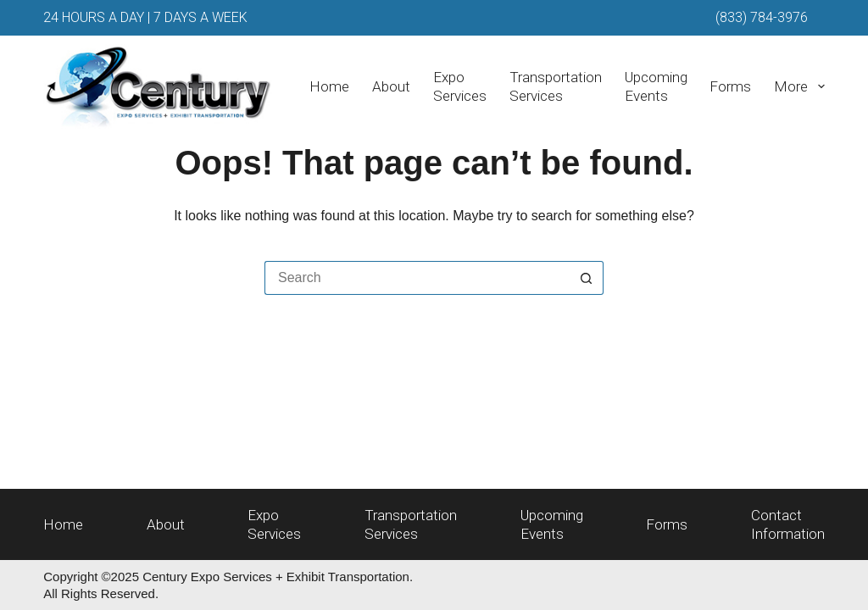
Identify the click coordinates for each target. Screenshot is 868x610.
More (799, 86)
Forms (730, 86)
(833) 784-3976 (762, 17)
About (391, 86)
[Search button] (587, 278)
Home (329, 86)
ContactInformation (788, 524)
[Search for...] (417, 278)
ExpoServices (460, 86)
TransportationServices (556, 86)
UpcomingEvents (656, 86)
